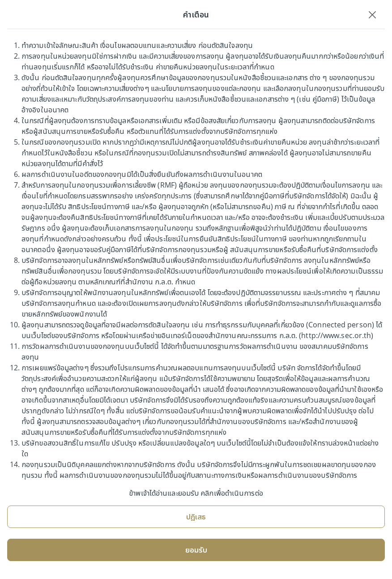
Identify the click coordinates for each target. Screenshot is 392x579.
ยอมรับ (196, 550)
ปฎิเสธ (196, 517)
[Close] (372, 14)
